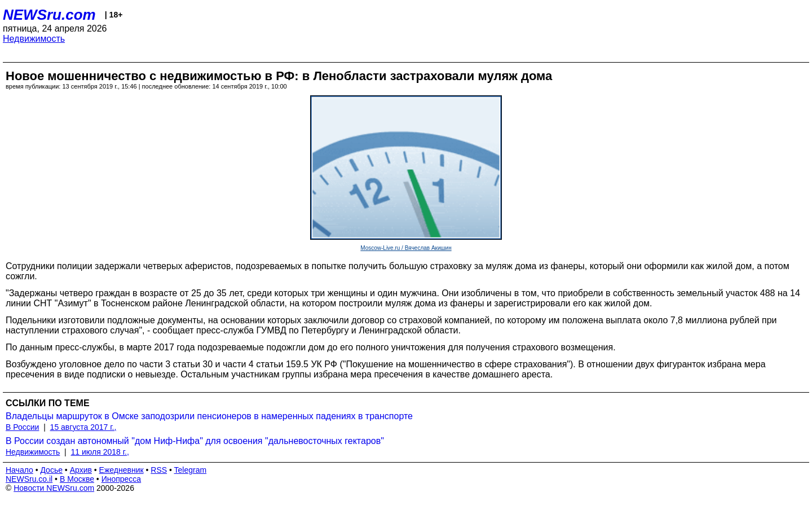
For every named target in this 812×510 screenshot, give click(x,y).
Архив (81, 470)
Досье (51, 470)
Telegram (191, 470)
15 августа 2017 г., (83, 427)
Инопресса (122, 479)
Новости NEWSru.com (54, 488)
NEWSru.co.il (29, 479)
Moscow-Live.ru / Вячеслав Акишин (406, 248)
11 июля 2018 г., (100, 452)
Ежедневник (122, 470)
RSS (159, 470)
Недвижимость (34, 39)
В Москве (77, 479)
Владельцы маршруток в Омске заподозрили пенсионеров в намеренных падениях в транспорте (209, 416)
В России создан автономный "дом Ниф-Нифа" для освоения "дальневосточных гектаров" (195, 441)
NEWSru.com (49, 15)
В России (22, 427)
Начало (19, 470)
